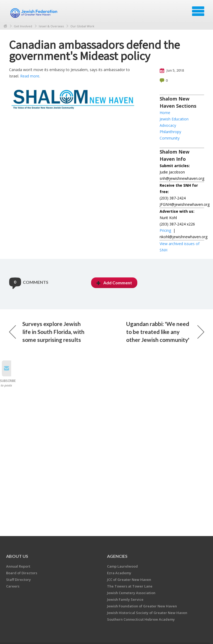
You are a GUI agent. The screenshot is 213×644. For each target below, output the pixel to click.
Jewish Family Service (125, 599)
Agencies (117, 556)
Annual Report (18, 566)
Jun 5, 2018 (172, 71)
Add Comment (114, 283)
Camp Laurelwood (122, 566)
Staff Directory (18, 580)
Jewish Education (174, 119)
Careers (13, 586)
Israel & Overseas (51, 26)
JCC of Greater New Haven (129, 580)
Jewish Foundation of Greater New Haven (142, 606)
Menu (198, 11)
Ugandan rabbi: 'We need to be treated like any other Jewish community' (165, 332)
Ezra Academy (119, 573)
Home (5, 26)
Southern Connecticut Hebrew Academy (141, 619)
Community (170, 138)
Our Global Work (82, 26)
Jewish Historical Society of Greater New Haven (147, 613)
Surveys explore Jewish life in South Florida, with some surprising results (47, 332)
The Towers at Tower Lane (130, 586)
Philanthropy (170, 132)
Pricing (165, 230)
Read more (30, 76)
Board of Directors (22, 573)
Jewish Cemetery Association (131, 593)
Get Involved (23, 26)
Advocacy (168, 125)
